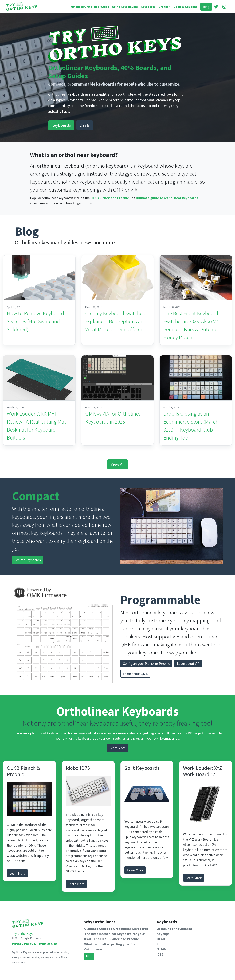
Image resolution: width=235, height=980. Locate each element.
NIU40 (161, 949)
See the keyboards (28, 560)
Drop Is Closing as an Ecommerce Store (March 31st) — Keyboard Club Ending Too (191, 426)
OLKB (161, 939)
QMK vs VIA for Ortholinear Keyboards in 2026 (114, 418)
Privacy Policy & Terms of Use (34, 944)
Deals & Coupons (186, 7)
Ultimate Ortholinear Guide (90, 7)
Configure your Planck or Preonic (146, 664)
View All (118, 464)
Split (160, 944)
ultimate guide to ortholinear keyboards (167, 198)
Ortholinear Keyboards (174, 929)
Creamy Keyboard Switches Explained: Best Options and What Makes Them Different (116, 321)
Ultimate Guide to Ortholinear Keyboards (116, 929)
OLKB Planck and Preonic (110, 198)
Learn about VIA (188, 664)
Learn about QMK (135, 674)
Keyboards (148, 7)
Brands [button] (164, 7)
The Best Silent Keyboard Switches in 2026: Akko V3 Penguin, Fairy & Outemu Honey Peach (191, 325)
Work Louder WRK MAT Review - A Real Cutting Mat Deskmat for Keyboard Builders (36, 426)
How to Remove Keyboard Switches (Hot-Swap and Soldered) (35, 321)
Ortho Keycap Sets (125, 7)
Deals (85, 125)
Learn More (117, 748)
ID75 (160, 954)
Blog (206, 7)
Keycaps (163, 934)
